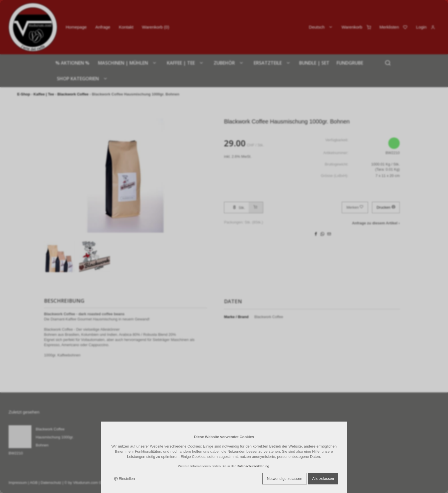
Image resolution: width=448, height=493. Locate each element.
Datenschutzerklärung (253, 466)
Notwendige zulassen (285, 479)
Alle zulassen (323, 479)
